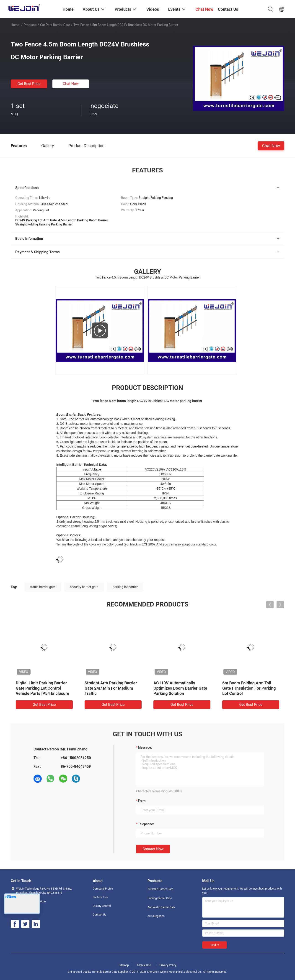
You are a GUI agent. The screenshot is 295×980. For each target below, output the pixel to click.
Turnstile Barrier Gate (160, 889)
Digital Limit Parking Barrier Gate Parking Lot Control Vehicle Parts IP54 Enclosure (42, 688)
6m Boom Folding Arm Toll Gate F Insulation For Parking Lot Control (249, 688)
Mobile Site (144, 965)
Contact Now (153, 849)
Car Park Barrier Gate (55, 25)
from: (142, 801)
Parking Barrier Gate (160, 898)
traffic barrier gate (43, 587)
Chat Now (71, 84)
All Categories (156, 916)
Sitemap (124, 965)
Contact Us (100, 915)
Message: (145, 747)
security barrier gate (84, 587)
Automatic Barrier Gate (161, 907)
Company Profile (103, 889)
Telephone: (146, 824)
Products (30, 25)
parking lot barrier (125, 587)
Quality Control (102, 906)
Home (15, 25)
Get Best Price (29, 84)
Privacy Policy (168, 965)
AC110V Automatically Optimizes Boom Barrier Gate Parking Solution (180, 688)
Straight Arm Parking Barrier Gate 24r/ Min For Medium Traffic (111, 688)
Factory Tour (100, 897)
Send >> (215, 945)
